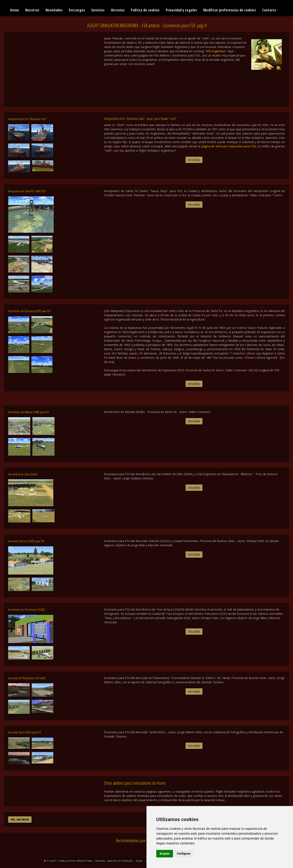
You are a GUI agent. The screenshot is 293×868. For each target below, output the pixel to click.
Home (15, 10)
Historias (118, 10)
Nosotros (32, 10)
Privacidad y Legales (181, 10)
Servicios (98, 10)
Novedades (54, 10)
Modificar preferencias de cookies (230, 10)
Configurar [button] (184, 854)
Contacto (269, 10)
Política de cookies (145, 10)
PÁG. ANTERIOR (20, 820)
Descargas (77, 10)
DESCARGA (194, 160)
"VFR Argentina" (215, 51)
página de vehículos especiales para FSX (229, 146)
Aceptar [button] (165, 854)
